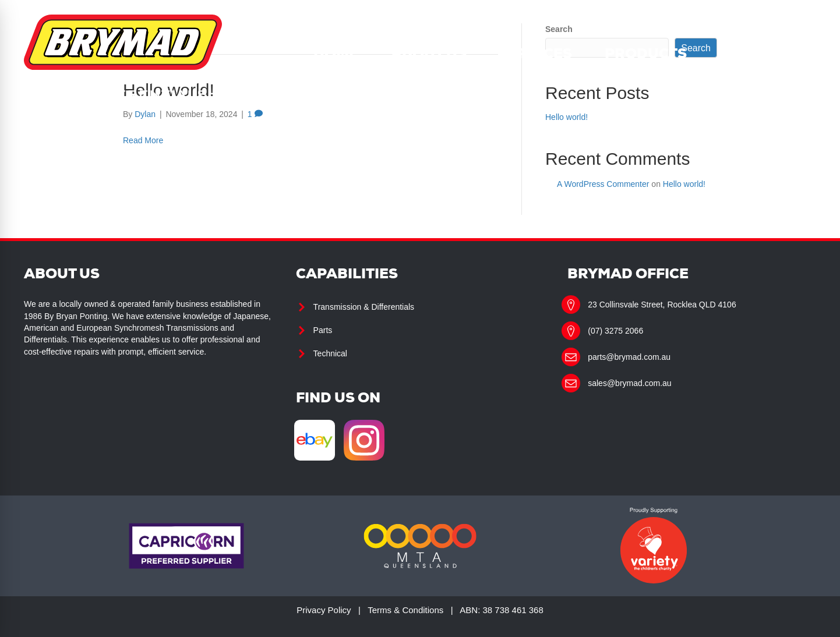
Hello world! (567, 117)
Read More (143, 140)
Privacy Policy (324, 610)
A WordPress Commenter (603, 184)
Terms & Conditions (405, 610)
